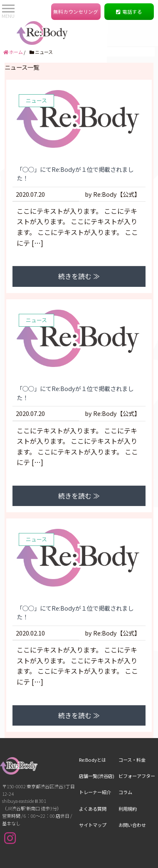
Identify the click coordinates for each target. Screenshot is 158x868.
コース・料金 (132, 734)
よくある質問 (93, 783)
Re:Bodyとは (93, 734)
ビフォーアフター (137, 751)
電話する (129, 12)
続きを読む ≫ (79, 251)
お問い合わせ (132, 800)
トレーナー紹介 (95, 767)
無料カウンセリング (76, 12)
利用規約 (128, 783)
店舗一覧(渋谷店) (97, 751)
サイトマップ (93, 800)
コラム (125, 767)
